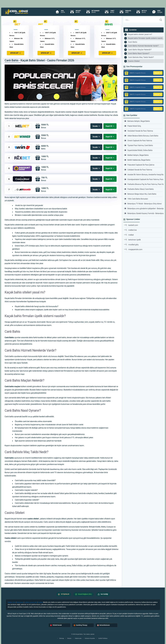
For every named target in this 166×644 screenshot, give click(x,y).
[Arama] (141, 20)
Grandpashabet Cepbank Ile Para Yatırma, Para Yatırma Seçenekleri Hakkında (144, 179)
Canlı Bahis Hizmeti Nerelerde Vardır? (143, 46)
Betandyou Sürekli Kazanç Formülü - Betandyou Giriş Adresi (144, 213)
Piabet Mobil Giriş (133, 126)
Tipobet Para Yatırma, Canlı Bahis (139, 145)
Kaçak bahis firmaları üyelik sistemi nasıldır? (146, 38)
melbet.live (130, 230)
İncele (96, 126)
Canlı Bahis (133, 42)
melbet (129, 235)
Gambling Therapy (80, 625)
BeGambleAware (103, 625)
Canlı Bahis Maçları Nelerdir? (140, 50)
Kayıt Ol (110, 126)
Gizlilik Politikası (103, 638)
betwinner (20, 602)
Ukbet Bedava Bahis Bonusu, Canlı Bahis (141, 136)
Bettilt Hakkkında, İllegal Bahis (137, 160)
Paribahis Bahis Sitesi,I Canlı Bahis (139, 189)
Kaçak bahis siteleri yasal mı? (140, 34)
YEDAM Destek (56, 625)
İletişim (69, 638)
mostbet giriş (131, 245)
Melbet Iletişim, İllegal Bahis (136, 155)
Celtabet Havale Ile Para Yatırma (138, 170)
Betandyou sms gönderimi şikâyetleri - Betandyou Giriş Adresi (144, 208)
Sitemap (62, 638)
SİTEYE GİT (16, 53)
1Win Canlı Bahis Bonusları (136, 199)
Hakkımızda (78, 638)
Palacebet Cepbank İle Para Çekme (139, 165)
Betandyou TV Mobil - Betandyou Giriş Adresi (143, 204)
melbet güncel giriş (31, 602)
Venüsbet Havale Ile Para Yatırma (139, 131)
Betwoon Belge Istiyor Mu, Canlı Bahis (140, 194)
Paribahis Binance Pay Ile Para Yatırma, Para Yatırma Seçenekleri (144, 184)
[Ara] (161, 20)
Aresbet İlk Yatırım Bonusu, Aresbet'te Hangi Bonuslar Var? (144, 174)
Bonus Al (158, 73)
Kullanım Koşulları (90, 638)
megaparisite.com (133, 249)
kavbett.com (131, 225)
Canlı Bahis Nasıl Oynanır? (139, 53)
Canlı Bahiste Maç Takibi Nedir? (141, 57)
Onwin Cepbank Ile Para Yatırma (138, 141)
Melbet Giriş (12, 602)
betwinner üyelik (132, 240)
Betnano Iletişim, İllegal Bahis (137, 121)
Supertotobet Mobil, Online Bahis (138, 150)
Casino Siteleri (134, 61)
